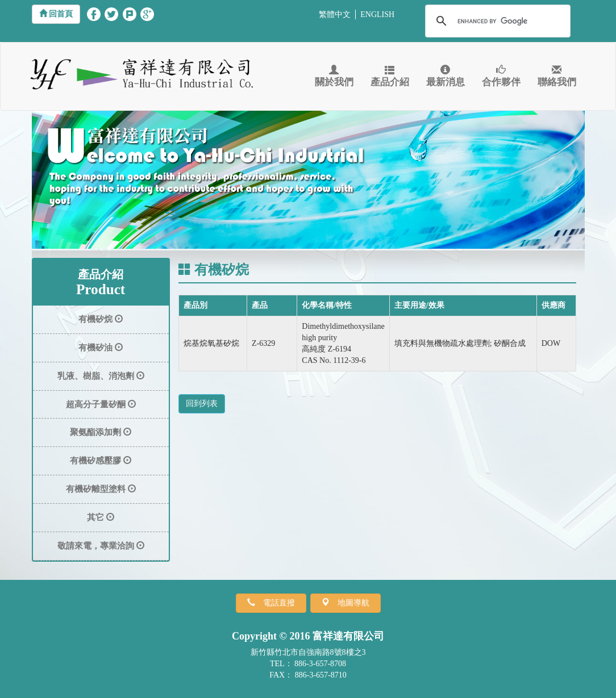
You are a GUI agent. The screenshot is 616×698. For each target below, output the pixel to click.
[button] (56, 14)
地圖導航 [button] (349, 603)
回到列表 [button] (202, 404)
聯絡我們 (557, 76)
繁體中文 (335, 14)
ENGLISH (377, 14)
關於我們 (334, 76)
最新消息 (446, 76)
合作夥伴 (501, 76)
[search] (496, 21)
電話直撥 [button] (275, 603)
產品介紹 (390, 76)
